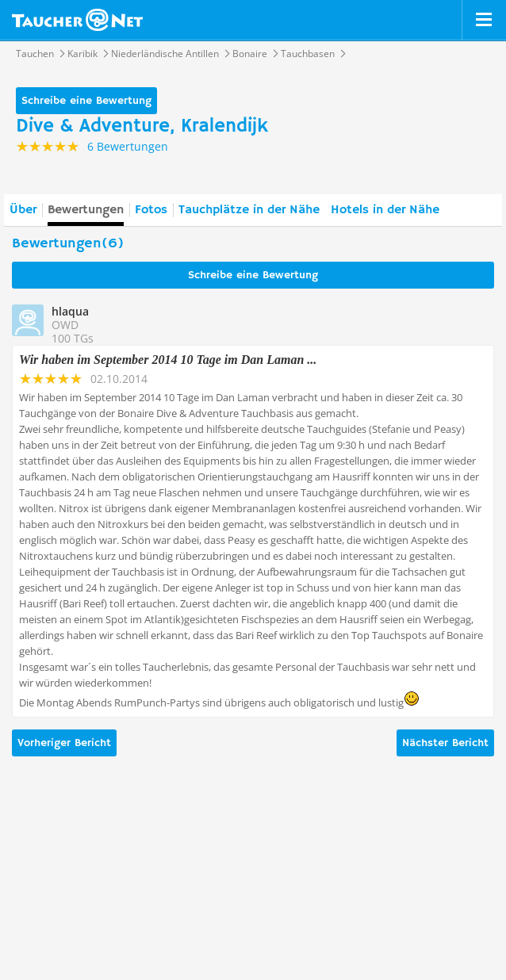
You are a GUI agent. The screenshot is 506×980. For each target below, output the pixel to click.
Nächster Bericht (445, 743)
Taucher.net (77, 20)
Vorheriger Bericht (64, 743)
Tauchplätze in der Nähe (249, 210)
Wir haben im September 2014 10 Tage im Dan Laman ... (168, 360)
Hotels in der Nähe (385, 210)
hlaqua (70, 311)
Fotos (151, 210)
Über (23, 210)
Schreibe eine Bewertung (86, 101)
